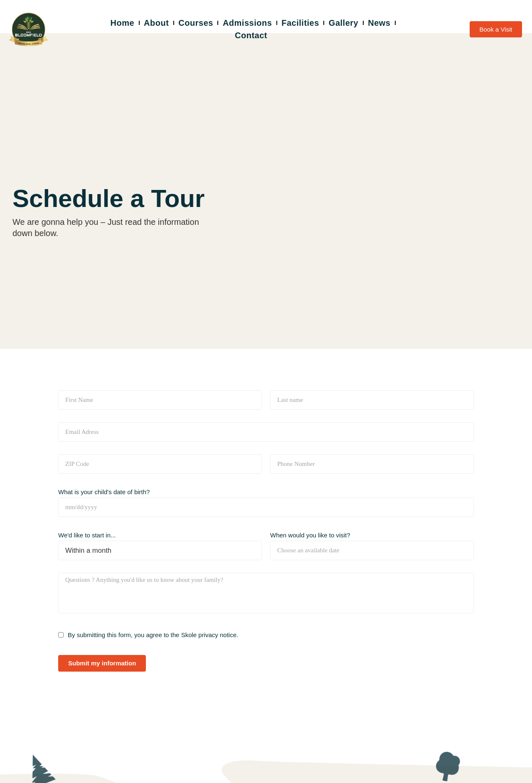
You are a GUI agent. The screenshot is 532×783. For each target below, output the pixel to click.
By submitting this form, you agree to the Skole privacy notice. (153, 635)
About (156, 23)
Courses (196, 23)
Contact (251, 35)
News (379, 23)
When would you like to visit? (310, 535)
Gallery (344, 23)
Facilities (300, 23)
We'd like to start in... (87, 535)
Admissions (247, 23)
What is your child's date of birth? (104, 492)
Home (123, 23)
